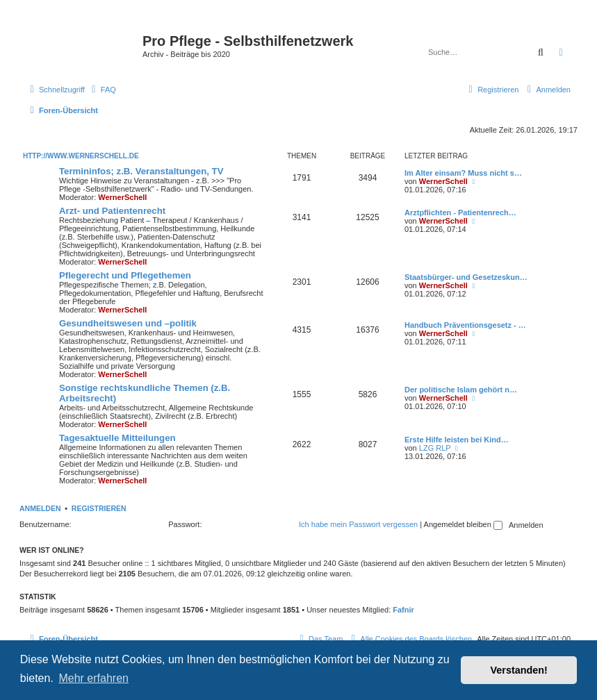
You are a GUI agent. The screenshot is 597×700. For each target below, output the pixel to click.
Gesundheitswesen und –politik (128, 323)
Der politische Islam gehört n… (461, 390)
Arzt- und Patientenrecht (112, 211)
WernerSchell (122, 197)
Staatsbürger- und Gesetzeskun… (466, 277)
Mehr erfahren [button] (93, 678)
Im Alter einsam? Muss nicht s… (463, 173)
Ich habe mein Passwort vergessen (358, 524)
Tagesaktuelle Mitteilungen (117, 438)
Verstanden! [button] (519, 670)
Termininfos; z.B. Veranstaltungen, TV (141, 171)
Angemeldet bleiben (463, 524)
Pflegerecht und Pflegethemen (125, 275)
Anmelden (40, 508)
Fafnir (403, 610)
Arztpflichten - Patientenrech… (460, 212)
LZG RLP (435, 448)
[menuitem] (102, 90)
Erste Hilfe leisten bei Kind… (457, 440)
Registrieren (99, 508)
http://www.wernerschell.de (81, 156)
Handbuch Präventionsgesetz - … (465, 325)
